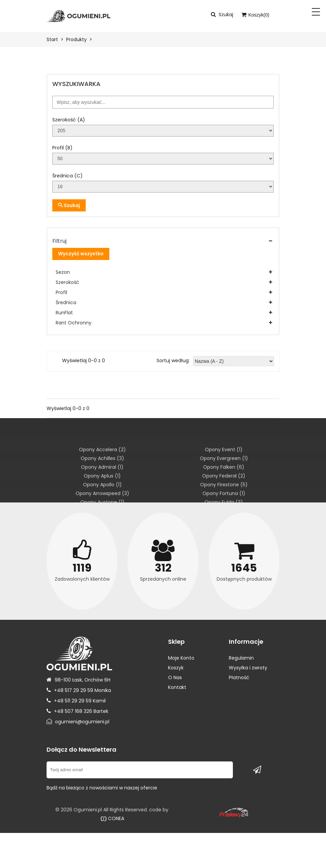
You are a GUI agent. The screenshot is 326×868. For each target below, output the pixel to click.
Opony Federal (224, 476)
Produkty (76, 39)
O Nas (175, 677)
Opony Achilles (102, 458)
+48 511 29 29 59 (73, 701)
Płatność (239, 677)
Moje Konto (181, 658)
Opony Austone (102, 502)
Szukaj (69, 205)
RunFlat (64, 313)
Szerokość (67, 282)
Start (52, 39)
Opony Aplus (102, 476)
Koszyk (176, 668)
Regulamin (241, 658)
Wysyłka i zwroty (248, 668)
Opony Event (224, 450)
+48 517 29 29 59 (74, 690)
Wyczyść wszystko (81, 254)
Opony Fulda (224, 502)
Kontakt (177, 687)
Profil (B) (62, 148)
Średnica (66, 302)
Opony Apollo (102, 485)
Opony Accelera (102, 450)
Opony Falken (224, 467)
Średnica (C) (67, 176)
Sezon (63, 272)
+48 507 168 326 (73, 711)
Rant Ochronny (74, 323)
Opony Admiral (102, 467)
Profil (61, 292)
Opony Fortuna (224, 493)
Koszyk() (255, 15)
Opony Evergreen (224, 458)
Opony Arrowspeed (102, 493)
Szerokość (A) (69, 120)
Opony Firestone (224, 485)
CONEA (112, 818)
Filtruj (59, 241)
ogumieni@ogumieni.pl (82, 722)
